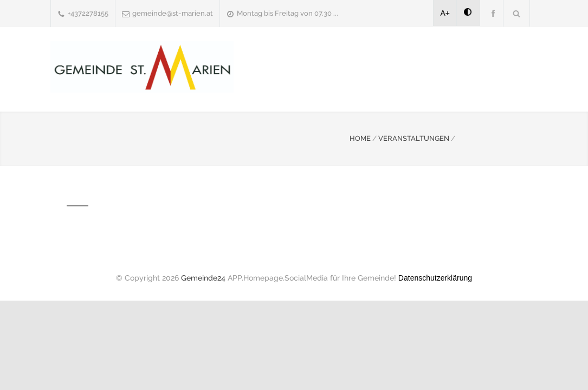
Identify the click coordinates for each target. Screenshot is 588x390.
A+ (445, 13)
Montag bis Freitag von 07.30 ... (287, 13)
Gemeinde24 (203, 278)
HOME (360, 138)
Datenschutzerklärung (435, 278)
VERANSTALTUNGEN (414, 138)
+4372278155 (88, 13)
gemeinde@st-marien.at (173, 13)
